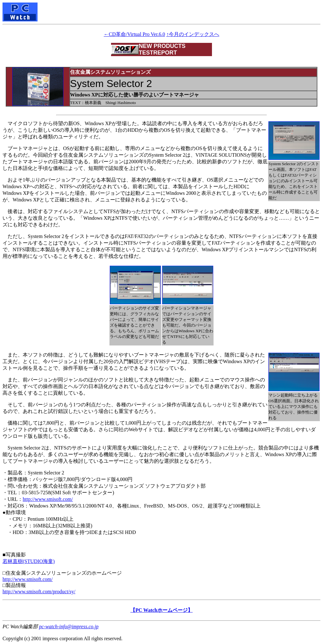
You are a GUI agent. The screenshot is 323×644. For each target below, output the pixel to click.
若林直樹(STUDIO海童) (29, 561)
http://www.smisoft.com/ (48, 499)
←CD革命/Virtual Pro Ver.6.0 (134, 34)
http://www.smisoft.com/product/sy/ (39, 592)
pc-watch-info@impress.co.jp (69, 627)
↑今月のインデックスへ (193, 34)
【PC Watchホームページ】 (161, 610)
